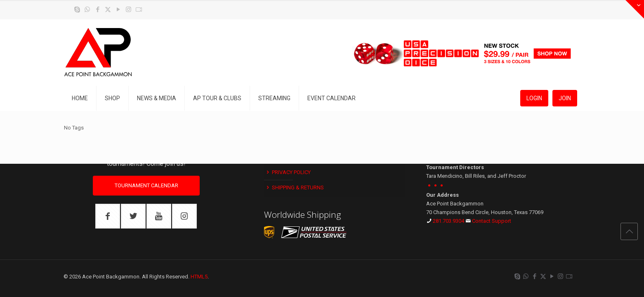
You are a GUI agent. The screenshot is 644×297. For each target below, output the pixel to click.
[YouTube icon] (118, 9)
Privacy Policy (288, 172)
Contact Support (492, 221)
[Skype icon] (77, 9)
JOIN (565, 98)
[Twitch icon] (139, 9)
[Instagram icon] (129, 9)
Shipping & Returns (295, 187)
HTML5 (199, 277)
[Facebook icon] (98, 9)
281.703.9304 (448, 221)
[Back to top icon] (629, 231)
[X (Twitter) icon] (108, 9)
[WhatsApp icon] (87, 9)
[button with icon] (108, 216)
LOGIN (534, 98)
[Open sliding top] (635, 9)
